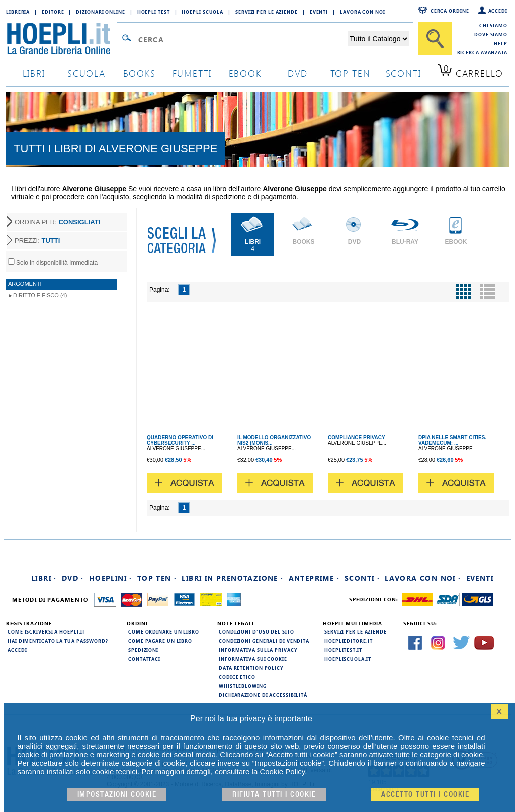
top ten (351, 73)
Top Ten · (157, 578)
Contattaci (144, 659)
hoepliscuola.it (348, 659)
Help (501, 43)
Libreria (18, 12)
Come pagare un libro (160, 641)
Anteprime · (314, 578)
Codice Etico (237, 677)
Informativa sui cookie (253, 659)
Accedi (498, 11)
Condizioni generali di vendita (264, 641)
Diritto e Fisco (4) (40, 295)
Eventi (319, 12)
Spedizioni (143, 650)
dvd (298, 73)
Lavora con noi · (423, 578)
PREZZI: (37, 241)
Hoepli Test (154, 12)
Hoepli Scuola (202, 12)
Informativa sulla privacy (258, 650)
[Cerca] (435, 39)
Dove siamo (491, 34)
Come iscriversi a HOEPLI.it (46, 631)
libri (34, 73)
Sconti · (362, 578)
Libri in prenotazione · (232, 578)
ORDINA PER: (57, 222)
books (140, 73)
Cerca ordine (450, 11)
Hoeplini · (111, 578)
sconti (404, 73)
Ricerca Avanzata (482, 52)
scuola (87, 73)
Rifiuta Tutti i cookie (274, 795)
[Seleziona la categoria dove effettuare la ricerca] (378, 39)
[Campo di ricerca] (242, 39)
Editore (53, 12)
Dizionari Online (100, 12)
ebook (245, 73)
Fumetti (192, 73)
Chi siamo (493, 25)
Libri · (44, 578)
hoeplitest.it (343, 650)
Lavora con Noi (363, 12)
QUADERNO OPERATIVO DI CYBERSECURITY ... (180, 440)
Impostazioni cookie (117, 795)
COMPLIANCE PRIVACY (357, 438)
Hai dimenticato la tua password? (58, 641)
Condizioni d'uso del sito (256, 631)
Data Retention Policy (251, 668)
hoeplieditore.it (348, 641)
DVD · (73, 578)
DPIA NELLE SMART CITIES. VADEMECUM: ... (452, 440)
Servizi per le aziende (267, 12)
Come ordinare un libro (164, 631)
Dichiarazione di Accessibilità (263, 695)
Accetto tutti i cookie (425, 795)
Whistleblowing (243, 686)
